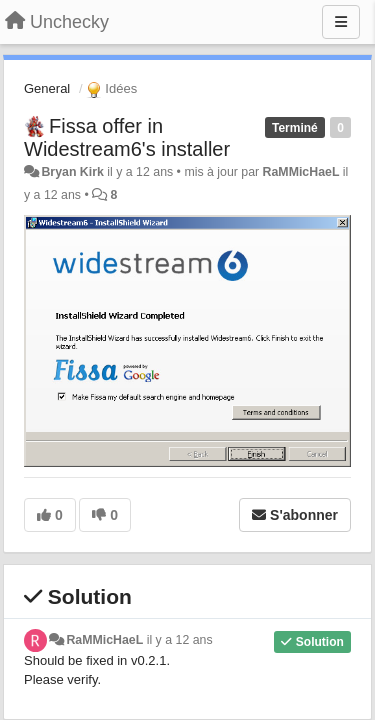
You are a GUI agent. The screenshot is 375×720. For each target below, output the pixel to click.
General (47, 88)
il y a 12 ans (180, 640)
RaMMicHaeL (301, 172)
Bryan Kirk (72, 172)
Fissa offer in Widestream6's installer (127, 137)
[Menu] (341, 22)
